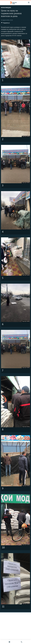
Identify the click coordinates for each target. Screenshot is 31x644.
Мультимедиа (6, 8)
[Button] (5, 23)
